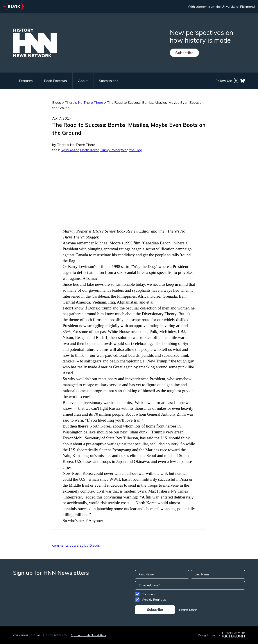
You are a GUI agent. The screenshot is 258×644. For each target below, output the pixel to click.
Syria (65, 150)
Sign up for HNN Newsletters (88, 635)
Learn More (188, 610)
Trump (105, 150)
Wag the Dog (132, 150)
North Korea (90, 150)
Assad (74, 150)
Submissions (109, 81)
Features (26, 81)
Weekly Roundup (154, 600)
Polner (115, 150)
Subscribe (184, 53)
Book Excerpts (55, 81)
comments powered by (76, 545)
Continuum (150, 594)
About (83, 81)
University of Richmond (238, 7)
